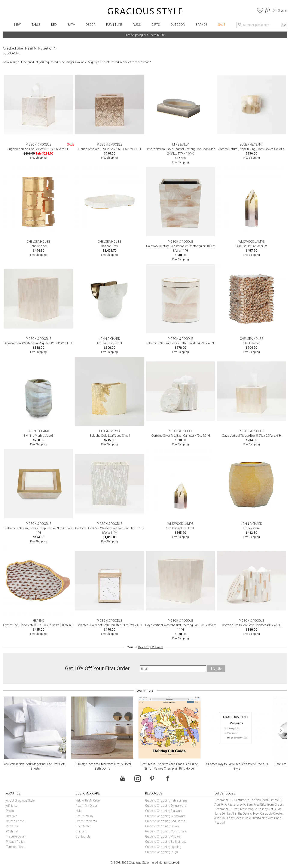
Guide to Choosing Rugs (161, 852)
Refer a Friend (15, 821)
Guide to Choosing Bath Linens (166, 842)
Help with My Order (88, 800)
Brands (202, 25)
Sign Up (216, 669)
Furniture (114, 25)
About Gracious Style (20, 800)
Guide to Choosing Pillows (163, 836)
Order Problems (86, 821)
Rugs (137, 25)
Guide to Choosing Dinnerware (166, 806)
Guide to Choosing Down (162, 826)
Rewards (12, 826)
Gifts (156, 25)
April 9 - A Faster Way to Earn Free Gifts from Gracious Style (249, 805)
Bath (71, 25)
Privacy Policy (16, 842)
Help (79, 811)
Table (36, 25)
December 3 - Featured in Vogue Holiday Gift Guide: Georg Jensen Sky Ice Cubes (249, 809)
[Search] (240, 25)
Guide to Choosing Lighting (164, 847)
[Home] (145, 12)
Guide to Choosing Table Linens (166, 800)
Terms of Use (15, 847)
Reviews (12, 816)
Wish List (12, 831)
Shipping (81, 831)
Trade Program (16, 836)
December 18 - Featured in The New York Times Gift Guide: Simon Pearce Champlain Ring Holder (249, 800)
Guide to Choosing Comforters (166, 831)
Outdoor (178, 25)
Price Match (84, 826)
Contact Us (83, 836)
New (17, 25)
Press (10, 811)
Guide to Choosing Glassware (165, 816)
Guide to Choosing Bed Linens (165, 821)
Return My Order (86, 806)
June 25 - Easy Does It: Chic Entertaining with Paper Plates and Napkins (249, 818)
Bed (54, 25)
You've (145, 647)
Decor (91, 25)
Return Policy (84, 816)
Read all (220, 823)
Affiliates (12, 806)
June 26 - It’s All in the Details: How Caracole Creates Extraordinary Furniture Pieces (249, 814)
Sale (222, 25)
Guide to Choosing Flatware (164, 811)
